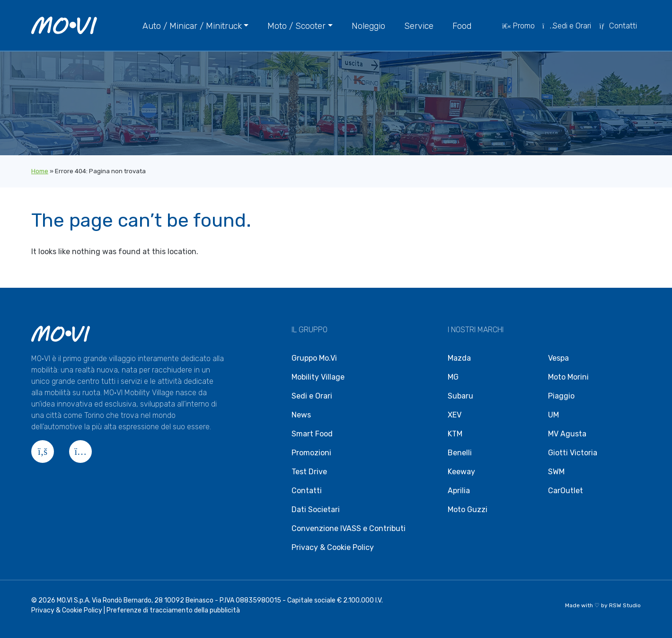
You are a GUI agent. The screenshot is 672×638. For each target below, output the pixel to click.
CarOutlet (566, 491)
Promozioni (311, 453)
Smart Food (312, 434)
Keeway (461, 472)
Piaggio (561, 396)
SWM (556, 472)
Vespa (558, 358)
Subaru (460, 396)
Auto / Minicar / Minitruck (192, 26)
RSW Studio (625, 605)
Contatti (618, 26)
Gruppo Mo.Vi (314, 358)
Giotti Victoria (573, 453)
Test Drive (309, 472)
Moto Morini (568, 377)
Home (40, 171)
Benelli (460, 453)
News (301, 415)
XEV (455, 415)
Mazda (459, 358)
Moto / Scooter (296, 26)
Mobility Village (318, 377)
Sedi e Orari (567, 26)
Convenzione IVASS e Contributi (349, 528)
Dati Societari (316, 510)
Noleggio (368, 26)
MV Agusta (567, 434)
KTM (455, 434)
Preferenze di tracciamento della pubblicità (173, 610)
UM (553, 415)
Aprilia (459, 491)
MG (453, 377)
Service (419, 26)
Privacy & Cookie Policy (333, 547)
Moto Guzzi (468, 510)
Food (462, 26)
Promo (518, 26)
